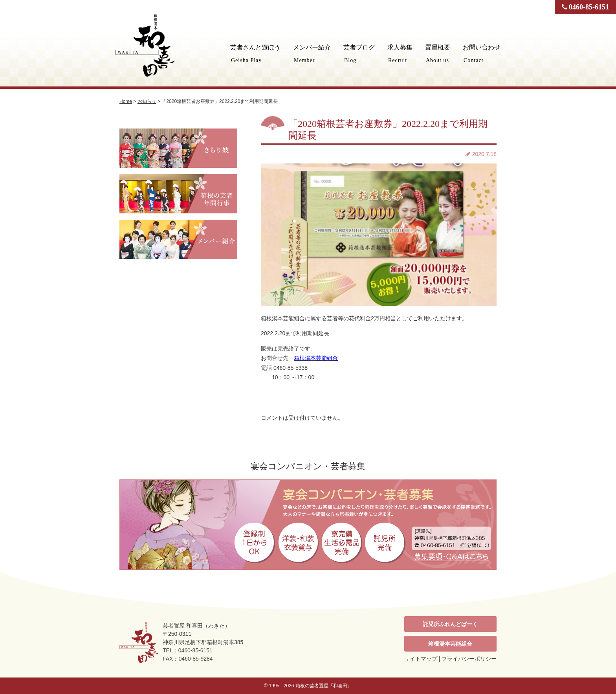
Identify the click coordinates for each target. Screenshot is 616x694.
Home (126, 101)
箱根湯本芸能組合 (450, 644)
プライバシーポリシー (469, 659)
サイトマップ (421, 659)
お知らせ (147, 101)
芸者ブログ (359, 54)
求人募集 (400, 54)
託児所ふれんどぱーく (450, 624)
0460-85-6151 (586, 7)
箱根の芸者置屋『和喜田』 (324, 686)
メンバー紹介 (312, 54)
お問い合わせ (482, 54)
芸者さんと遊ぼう (255, 54)
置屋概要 (438, 54)
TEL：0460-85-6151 (188, 650)
